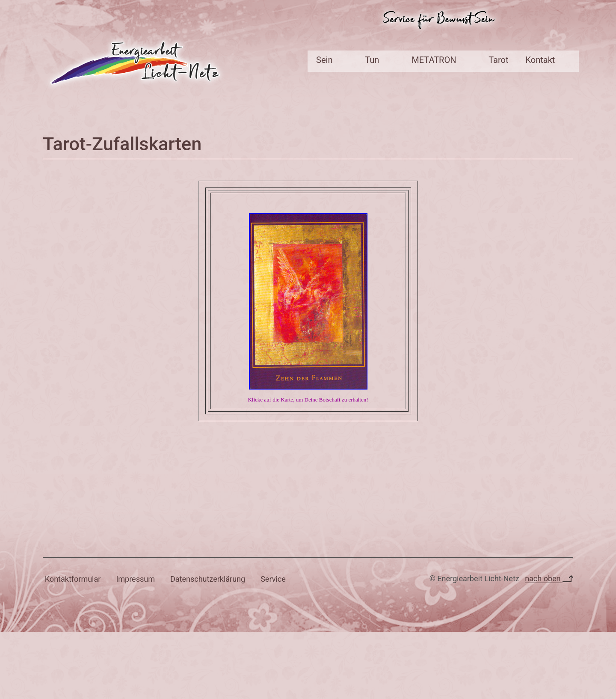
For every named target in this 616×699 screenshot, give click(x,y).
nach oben (549, 579)
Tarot (498, 60)
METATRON (434, 60)
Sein (324, 60)
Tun (372, 60)
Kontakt (540, 60)
